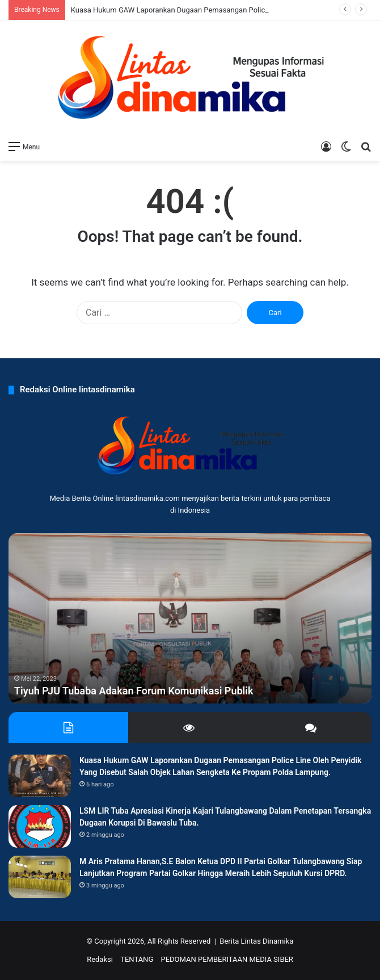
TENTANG (137, 959)
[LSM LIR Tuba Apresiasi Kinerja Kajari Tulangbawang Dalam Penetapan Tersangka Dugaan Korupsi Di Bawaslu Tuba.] (40, 826)
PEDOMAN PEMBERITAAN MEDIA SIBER (227, 959)
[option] (190, 618)
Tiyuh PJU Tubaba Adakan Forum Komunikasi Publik (134, 691)
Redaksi (100, 959)
